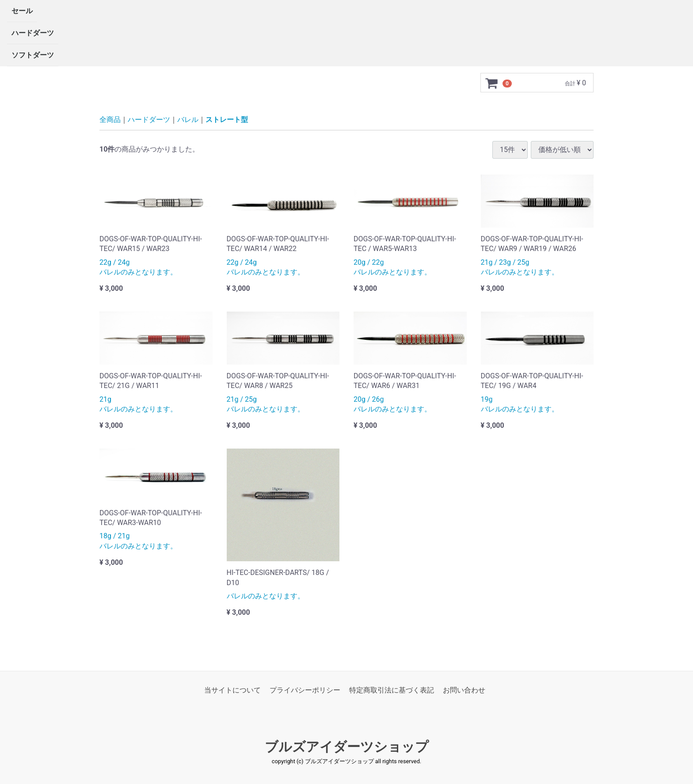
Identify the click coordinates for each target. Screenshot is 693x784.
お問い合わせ (464, 690)
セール (22, 11)
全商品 (110, 120)
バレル (188, 120)
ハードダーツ (33, 33)
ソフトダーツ (33, 55)
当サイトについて (232, 690)
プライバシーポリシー (305, 690)
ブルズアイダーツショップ (347, 747)
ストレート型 (227, 120)
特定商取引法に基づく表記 (392, 690)
